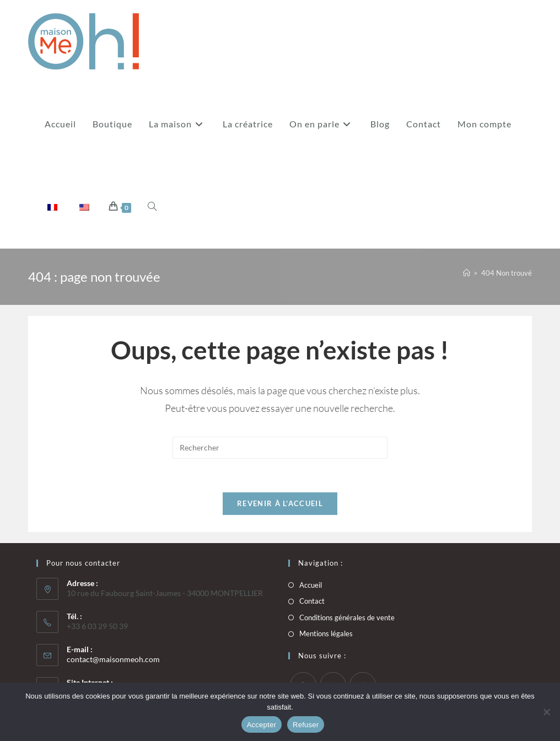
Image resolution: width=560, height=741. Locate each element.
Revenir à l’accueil (280, 503)
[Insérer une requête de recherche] (280, 448)
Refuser (306, 725)
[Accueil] (467, 273)
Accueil (311, 585)
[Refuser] (546, 712)
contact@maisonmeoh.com (113, 659)
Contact (312, 601)
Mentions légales (326, 633)
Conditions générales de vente (347, 617)
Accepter (262, 725)
